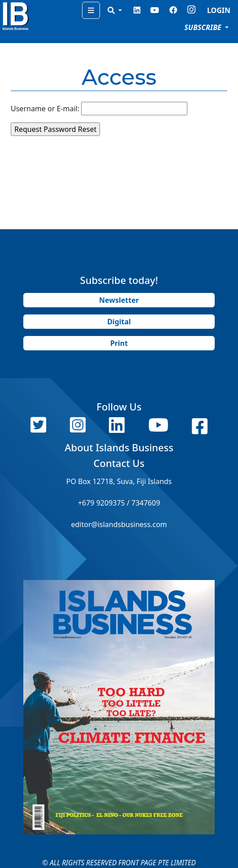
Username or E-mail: (45, 109)
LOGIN (219, 10)
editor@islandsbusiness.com (119, 524)
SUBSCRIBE (204, 27)
